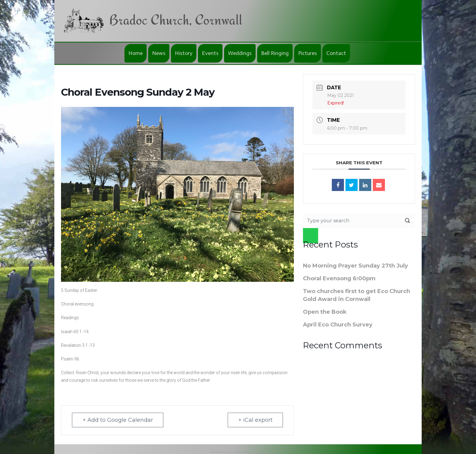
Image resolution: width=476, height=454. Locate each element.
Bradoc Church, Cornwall (176, 20)
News (159, 53)
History (184, 53)
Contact (336, 53)
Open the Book (325, 312)
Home (136, 53)
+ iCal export (255, 420)
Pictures (308, 53)
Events (210, 53)
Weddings (240, 53)
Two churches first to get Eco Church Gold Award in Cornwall (357, 295)
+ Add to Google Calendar (118, 420)
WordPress (261, 452)
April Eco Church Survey (338, 325)
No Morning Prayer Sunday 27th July (355, 266)
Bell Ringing (275, 53)
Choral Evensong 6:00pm (339, 278)
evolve (213, 452)
